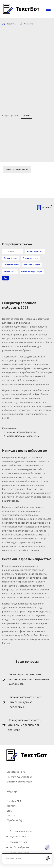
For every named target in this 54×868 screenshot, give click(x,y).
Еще (5, 278)
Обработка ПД (14, 820)
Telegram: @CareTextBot (19, 777)
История (46, 207)
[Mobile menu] (48, 9)
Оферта (11, 816)
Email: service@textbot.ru (20, 782)
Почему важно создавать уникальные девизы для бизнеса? (24, 725)
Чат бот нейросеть (19, 847)
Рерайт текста (10, 271)
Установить (29, 24)
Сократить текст (11, 265)
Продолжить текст (35, 252)
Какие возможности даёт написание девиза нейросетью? (24, 702)
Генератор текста (31, 258)
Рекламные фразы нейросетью (22, 436)
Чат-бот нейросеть (32, 265)
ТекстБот (14, 801)
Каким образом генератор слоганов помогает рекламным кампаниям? (28, 679)
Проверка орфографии (32, 271)
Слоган (26, 116)
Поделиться (12, 24)
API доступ (12, 791)
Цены (9, 811)
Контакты (12, 806)
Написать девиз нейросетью (21, 432)
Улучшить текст (11, 258)
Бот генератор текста (21, 831)
